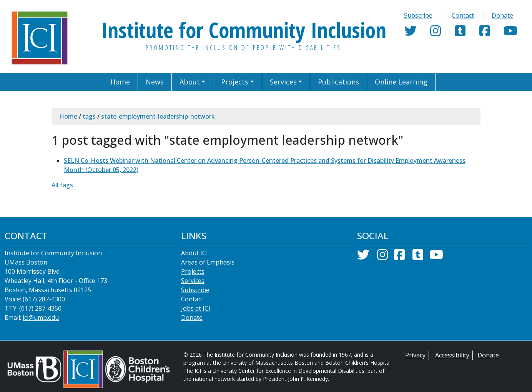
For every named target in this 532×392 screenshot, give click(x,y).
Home (68, 116)
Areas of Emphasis (208, 262)
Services (193, 281)
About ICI (195, 253)
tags (89, 116)
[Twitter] (411, 33)
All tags (62, 185)
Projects (193, 271)
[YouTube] (510, 33)
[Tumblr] (460, 33)
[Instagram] (436, 33)
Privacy (415, 355)
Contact (463, 15)
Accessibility (452, 355)
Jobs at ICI (196, 308)
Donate (502, 15)
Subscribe (418, 15)
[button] (193, 82)
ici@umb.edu (41, 318)
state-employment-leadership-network (158, 116)
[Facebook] (485, 33)
